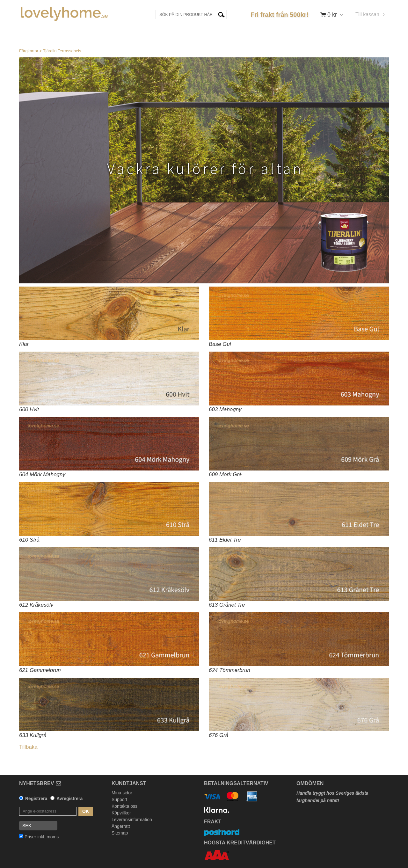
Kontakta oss (124, 806)
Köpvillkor (121, 813)
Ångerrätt (121, 826)
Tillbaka (28, 747)
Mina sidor (122, 793)
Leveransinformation (132, 820)
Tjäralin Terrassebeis (62, 51)
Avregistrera (69, 799)
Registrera (36, 799)
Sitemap (120, 833)
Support (119, 799)
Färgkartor (29, 51)
